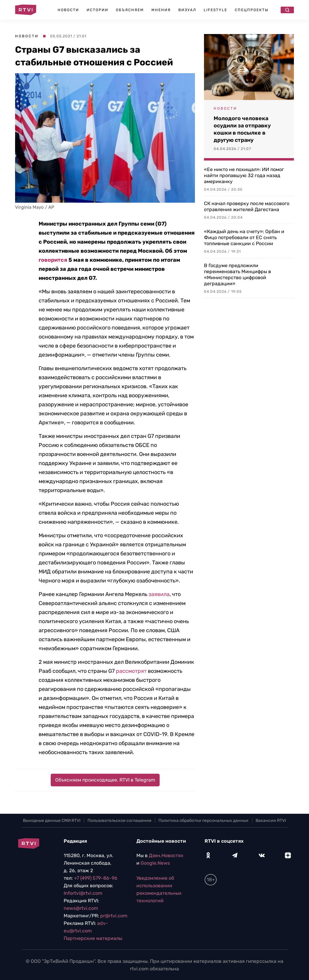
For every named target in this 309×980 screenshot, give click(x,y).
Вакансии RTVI (271, 821)
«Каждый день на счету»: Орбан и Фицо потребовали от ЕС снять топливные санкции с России (244, 237)
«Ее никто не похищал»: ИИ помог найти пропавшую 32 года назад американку (244, 175)
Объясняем (130, 10)
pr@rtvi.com (114, 916)
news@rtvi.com (81, 908)
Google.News (155, 863)
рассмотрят (131, 671)
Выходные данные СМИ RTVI (52, 821)
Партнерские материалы (93, 938)
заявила (159, 594)
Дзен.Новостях (166, 855)
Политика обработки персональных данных (204, 821)
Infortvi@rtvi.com (83, 893)
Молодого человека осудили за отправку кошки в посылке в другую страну (242, 129)
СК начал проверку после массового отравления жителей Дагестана (247, 206)
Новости (68, 10)
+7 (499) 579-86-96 (96, 878)
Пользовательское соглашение (119, 821)
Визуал (187, 10)
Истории (97, 10)
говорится (53, 260)
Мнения (161, 10)
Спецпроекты (252, 10)
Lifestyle (215, 10)
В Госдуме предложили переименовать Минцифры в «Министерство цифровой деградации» (237, 275)
